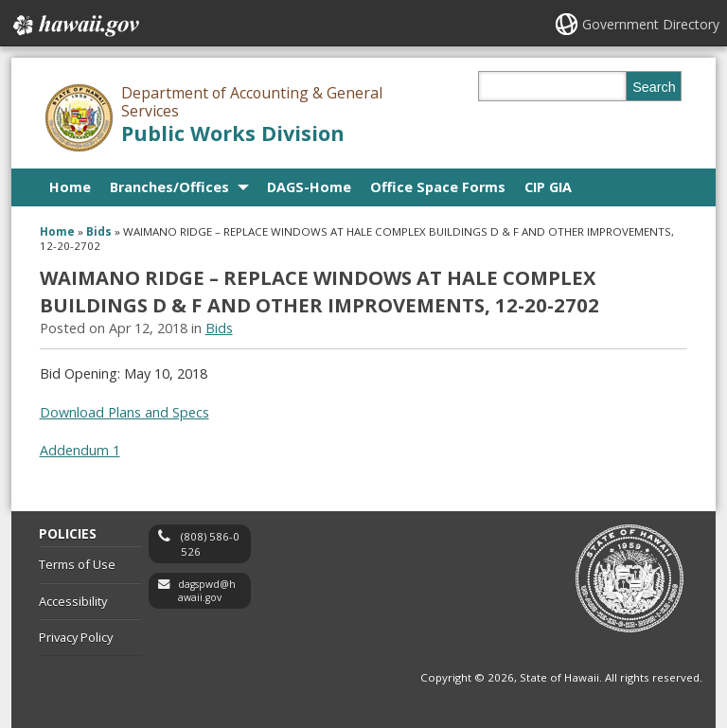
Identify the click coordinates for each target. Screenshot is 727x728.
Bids (99, 231)
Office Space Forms (438, 187)
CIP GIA (548, 187)
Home (70, 187)
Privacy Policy (76, 637)
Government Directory (651, 24)
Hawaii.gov (74, 26)
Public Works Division (233, 133)
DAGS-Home (309, 187)
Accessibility (73, 601)
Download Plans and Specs (124, 412)
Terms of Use (77, 564)
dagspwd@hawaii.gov (207, 591)
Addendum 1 (80, 450)
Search (654, 87)
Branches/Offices (169, 187)
